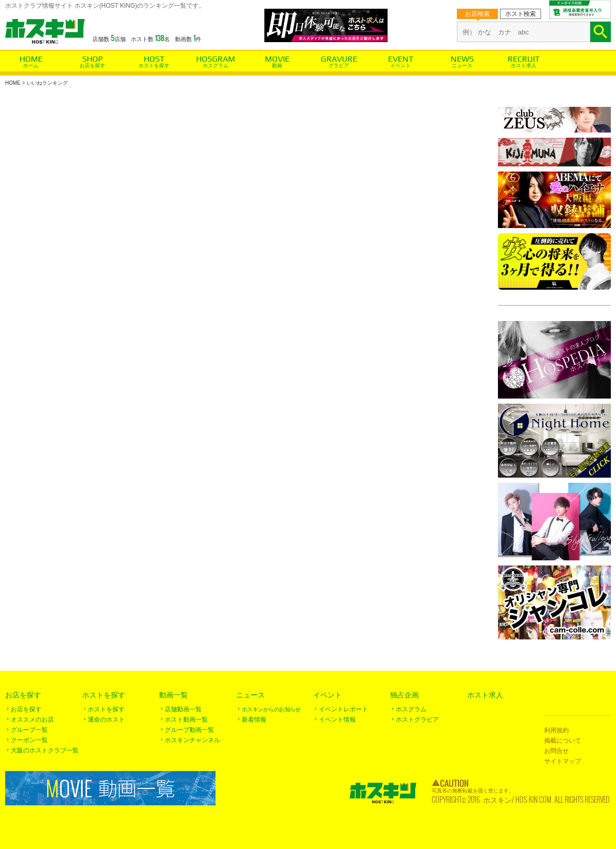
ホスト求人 (524, 65)
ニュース (462, 65)
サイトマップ (563, 761)
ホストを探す (154, 65)
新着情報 (254, 720)
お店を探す (92, 65)
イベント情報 (337, 720)
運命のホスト (106, 720)
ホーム (31, 65)
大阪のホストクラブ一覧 (45, 750)
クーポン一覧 (29, 740)
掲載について (563, 741)
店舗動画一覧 (183, 709)
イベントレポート (343, 709)
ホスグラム (216, 65)
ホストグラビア (417, 720)
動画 (277, 65)
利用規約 (556, 730)
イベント (400, 65)
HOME (13, 83)
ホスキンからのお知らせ (271, 709)
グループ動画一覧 (189, 730)
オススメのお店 (32, 720)
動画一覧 (174, 695)
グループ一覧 (29, 730)
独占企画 (405, 695)
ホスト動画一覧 (186, 720)
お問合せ (556, 751)
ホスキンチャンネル (192, 740)
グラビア (339, 65)
